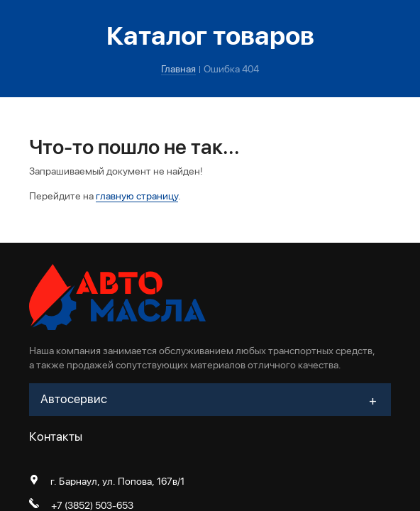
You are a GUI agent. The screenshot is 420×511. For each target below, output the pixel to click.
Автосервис (74, 399)
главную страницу (137, 196)
